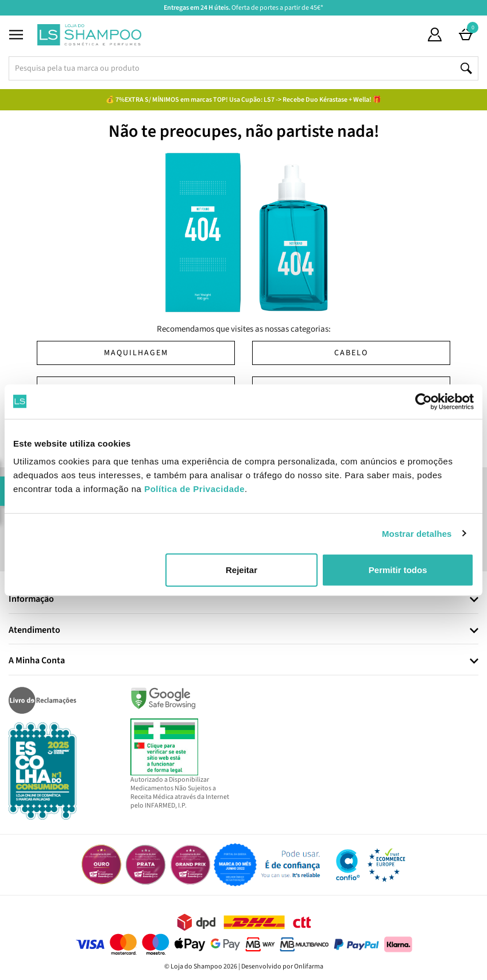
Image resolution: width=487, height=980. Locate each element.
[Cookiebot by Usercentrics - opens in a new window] (424, 401)
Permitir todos (398, 570)
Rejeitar (241, 570)
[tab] (243, 600)
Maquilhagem (136, 353)
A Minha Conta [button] (37, 661)
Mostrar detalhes (417, 533)
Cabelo (351, 353)
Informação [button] (31, 599)
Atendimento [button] (34, 631)
